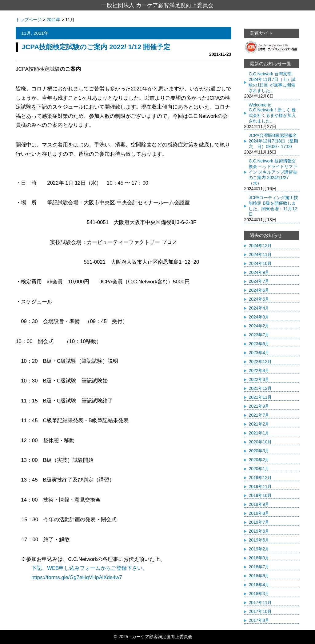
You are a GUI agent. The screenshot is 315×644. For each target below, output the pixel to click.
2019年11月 (260, 486)
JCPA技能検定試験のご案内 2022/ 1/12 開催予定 (96, 47)
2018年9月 (259, 558)
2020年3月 (259, 451)
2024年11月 (260, 254)
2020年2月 (259, 460)
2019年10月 (260, 495)
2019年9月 (259, 504)
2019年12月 (260, 478)
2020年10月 (260, 442)
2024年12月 (260, 246)
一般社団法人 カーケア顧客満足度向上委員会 (157, 5)
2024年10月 (260, 263)
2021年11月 (260, 397)
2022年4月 (259, 370)
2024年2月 (259, 326)
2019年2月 (259, 549)
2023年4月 (259, 353)
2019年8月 (259, 513)
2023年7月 (259, 335)
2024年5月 (259, 299)
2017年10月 (260, 611)
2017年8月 (259, 620)
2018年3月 (259, 594)
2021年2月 (259, 424)
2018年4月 (259, 585)
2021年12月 (260, 388)
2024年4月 (259, 308)
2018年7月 (259, 567)
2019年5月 (259, 540)
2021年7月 (259, 415)
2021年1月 (259, 433)
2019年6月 (259, 531)
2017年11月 (260, 602)
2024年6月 (259, 290)
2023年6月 (259, 344)
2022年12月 (260, 362)
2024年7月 (259, 281)
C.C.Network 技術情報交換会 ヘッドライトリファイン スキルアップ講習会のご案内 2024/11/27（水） (273, 172)
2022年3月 (259, 379)
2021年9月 (259, 406)
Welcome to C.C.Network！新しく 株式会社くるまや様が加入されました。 (272, 113)
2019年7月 (259, 522)
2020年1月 (259, 469)
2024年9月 (259, 272)
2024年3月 (259, 317)
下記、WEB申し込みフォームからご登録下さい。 (90, 568)
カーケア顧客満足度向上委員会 (162, 637)
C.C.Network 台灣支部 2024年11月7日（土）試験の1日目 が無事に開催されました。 (272, 82)
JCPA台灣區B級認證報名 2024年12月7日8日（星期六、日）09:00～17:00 (273, 141)
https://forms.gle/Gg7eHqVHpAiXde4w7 (69, 577)
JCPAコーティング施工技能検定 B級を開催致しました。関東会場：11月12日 (273, 206)
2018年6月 (259, 576)
